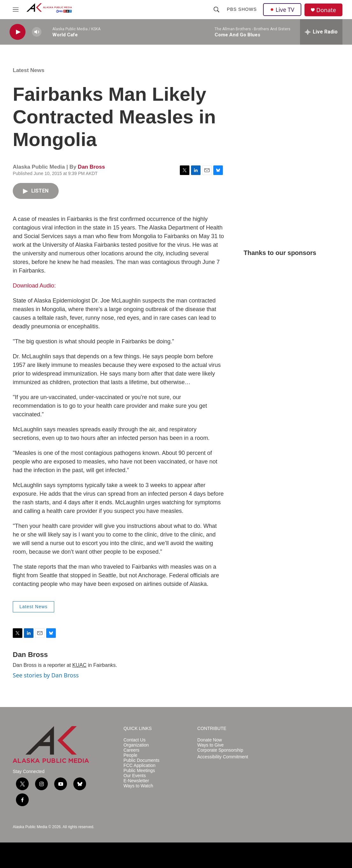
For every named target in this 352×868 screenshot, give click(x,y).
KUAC (79, 665)
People (130, 755)
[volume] (37, 32)
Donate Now (210, 740)
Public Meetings (139, 771)
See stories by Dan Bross (46, 675)
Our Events (135, 776)
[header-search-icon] (216, 10)
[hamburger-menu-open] (16, 10)
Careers (131, 750)
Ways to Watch (138, 786)
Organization (136, 745)
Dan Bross (91, 167)
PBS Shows (242, 9)
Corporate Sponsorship (220, 750)
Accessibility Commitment (223, 757)
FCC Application (139, 766)
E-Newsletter (136, 781)
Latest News (29, 70)
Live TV (282, 10)
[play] (18, 32)
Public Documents (141, 760)
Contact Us (134, 740)
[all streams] (321, 32)
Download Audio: (34, 286)
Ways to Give (211, 745)
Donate (326, 10)
